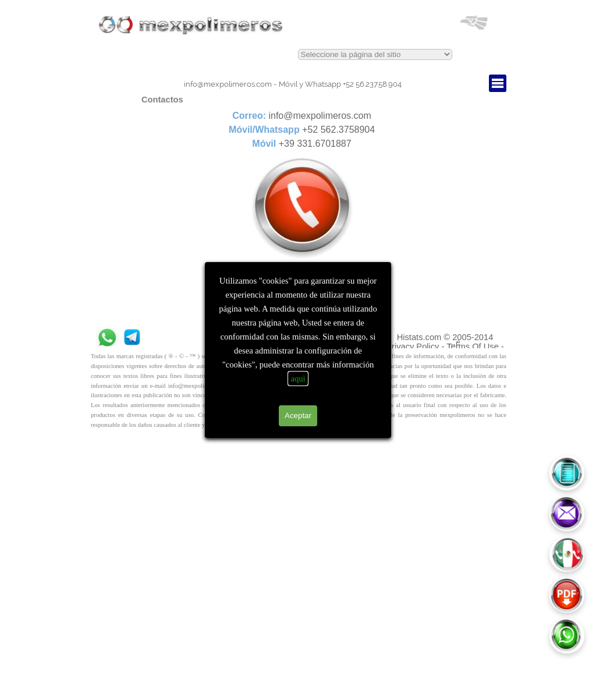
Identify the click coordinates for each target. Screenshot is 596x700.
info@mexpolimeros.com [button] (228, 84)
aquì (298, 379)
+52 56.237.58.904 (340, 84)
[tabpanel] (293, 84)
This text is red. (375, 54)
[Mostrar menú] (498, 83)
